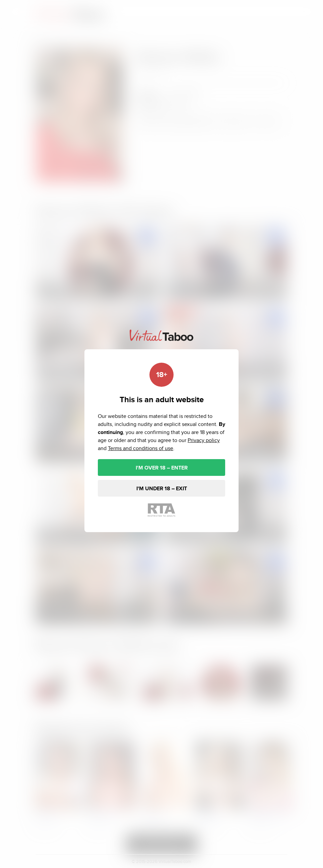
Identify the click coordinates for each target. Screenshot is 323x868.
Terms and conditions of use (141, 448)
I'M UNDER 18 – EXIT (162, 488)
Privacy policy (204, 440)
